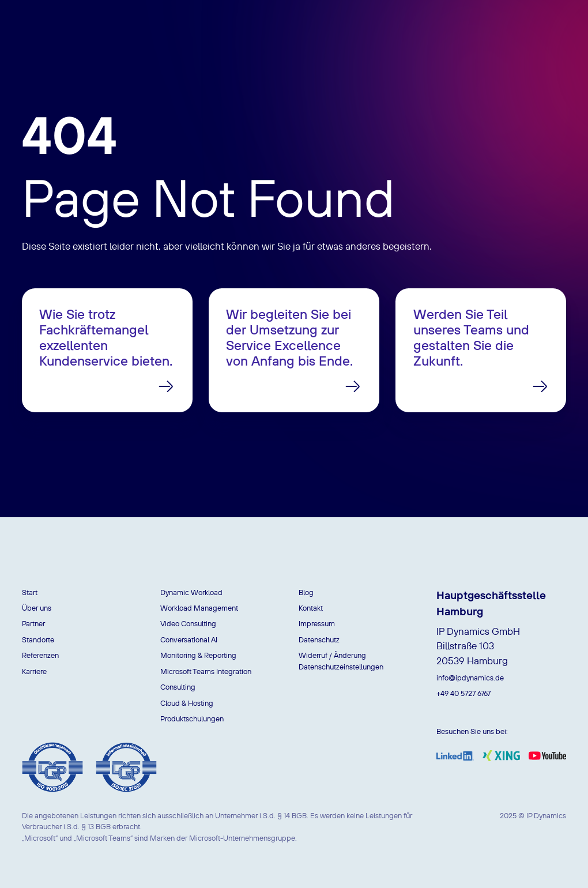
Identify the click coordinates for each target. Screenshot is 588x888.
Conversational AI (189, 639)
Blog (306, 592)
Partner (33, 623)
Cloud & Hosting (187, 703)
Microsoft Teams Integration (206, 671)
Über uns (37, 608)
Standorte (38, 639)
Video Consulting (188, 623)
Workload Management (199, 608)
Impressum (317, 623)
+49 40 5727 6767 (463, 693)
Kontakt (311, 608)
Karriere (34, 671)
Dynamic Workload (191, 592)
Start (30, 592)
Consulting (178, 687)
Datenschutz (319, 639)
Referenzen (40, 655)
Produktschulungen (192, 718)
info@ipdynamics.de (470, 678)
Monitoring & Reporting (198, 655)
